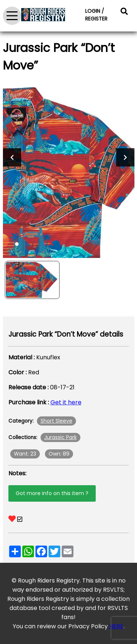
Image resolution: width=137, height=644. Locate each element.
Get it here (66, 402)
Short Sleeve (56, 421)
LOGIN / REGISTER (96, 15)
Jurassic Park (60, 437)
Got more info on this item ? (52, 493)
